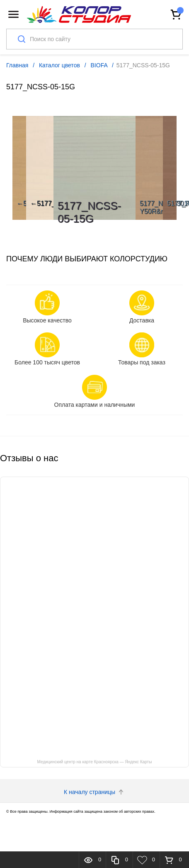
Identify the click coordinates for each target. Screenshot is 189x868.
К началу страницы (94, 792)
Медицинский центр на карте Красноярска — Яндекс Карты (95, 762)
